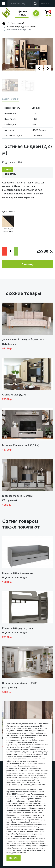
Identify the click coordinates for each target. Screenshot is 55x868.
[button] (39, 68)
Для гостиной (17, 23)
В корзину (28, 264)
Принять (13, 858)
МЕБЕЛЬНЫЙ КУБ (8, 13)
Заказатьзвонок (36, 13)
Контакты (45, 4)
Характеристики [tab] (11, 99)
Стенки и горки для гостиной (21, 27)
